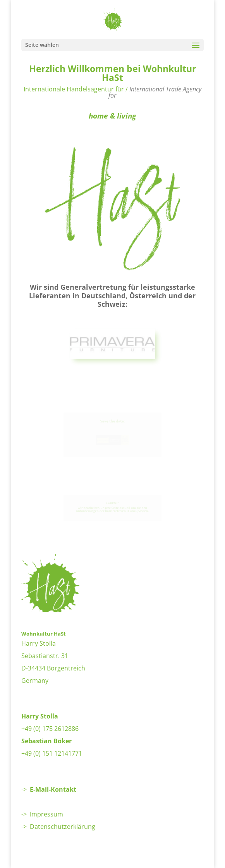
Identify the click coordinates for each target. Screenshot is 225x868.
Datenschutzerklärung (63, 827)
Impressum (46, 814)
